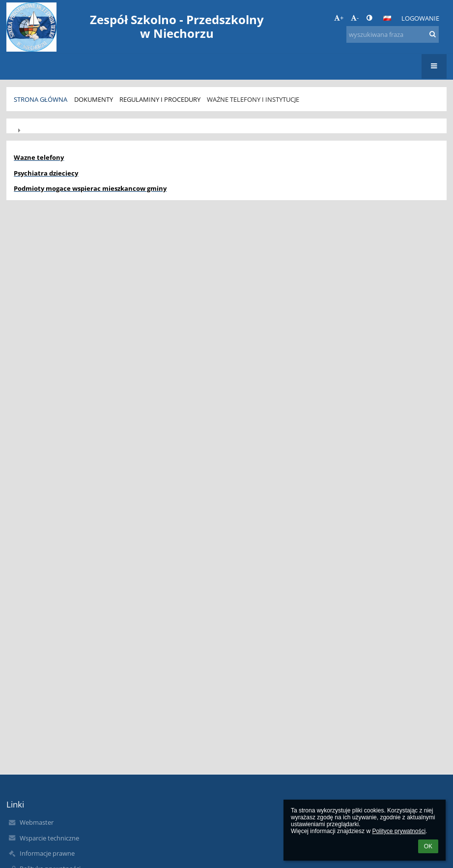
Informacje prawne (47, 853)
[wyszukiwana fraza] (393, 34)
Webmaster (37, 822)
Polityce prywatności (399, 831)
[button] (387, 18)
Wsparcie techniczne (49, 838)
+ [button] (339, 18)
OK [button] (428, 846)
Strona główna (41, 99)
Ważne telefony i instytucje (253, 99)
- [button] (355, 18)
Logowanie (420, 18)
